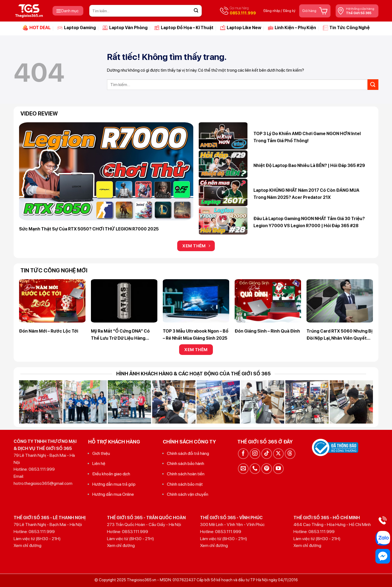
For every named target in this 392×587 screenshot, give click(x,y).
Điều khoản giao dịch (111, 474)
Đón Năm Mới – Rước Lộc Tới (49, 331)
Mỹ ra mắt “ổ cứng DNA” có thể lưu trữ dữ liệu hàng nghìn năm (120, 335)
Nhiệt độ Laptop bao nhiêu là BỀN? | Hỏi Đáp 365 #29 (309, 165)
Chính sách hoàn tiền (186, 474)
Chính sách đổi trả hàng (188, 453)
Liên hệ (99, 463)
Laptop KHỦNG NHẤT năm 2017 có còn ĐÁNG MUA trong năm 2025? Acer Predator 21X (306, 194)
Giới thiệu (101, 453)
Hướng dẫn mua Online (113, 494)
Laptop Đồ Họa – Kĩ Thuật (184, 28)
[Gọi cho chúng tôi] (255, 469)
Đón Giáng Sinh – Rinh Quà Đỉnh (267, 331)
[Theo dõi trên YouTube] (278, 469)
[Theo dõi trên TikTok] (267, 454)
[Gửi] (196, 11)
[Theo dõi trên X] (278, 454)
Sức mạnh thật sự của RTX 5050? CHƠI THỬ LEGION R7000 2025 (89, 229)
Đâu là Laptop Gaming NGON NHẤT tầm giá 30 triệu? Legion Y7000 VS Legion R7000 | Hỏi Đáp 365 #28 (309, 222)
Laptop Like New (241, 28)
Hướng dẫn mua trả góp (114, 484)
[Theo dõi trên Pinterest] (267, 469)
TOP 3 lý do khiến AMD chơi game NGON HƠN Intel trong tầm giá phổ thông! (307, 137)
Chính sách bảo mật (185, 484)
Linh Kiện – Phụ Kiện (292, 28)
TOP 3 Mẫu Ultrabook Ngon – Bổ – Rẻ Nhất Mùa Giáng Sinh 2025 (196, 335)
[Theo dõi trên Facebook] (243, 454)
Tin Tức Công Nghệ (346, 28)
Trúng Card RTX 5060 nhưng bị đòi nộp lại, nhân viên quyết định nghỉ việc (339, 335)
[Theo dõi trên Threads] (290, 454)
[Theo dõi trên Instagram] (255, 454)
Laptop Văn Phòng (125, 28)
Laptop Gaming (76, 28)
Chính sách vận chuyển (188, 494)
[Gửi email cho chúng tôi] (243, 469)
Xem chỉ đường (27, 545)
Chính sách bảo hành (186, 463)
